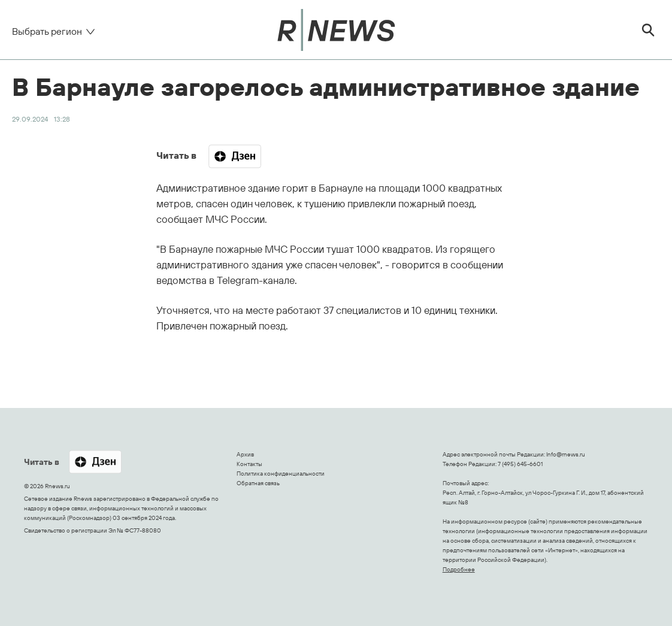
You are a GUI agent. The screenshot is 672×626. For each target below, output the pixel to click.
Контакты (249, 464)
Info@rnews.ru (566, 454)
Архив (245, 454)
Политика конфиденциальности (281, 474)
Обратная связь (258, 483)
